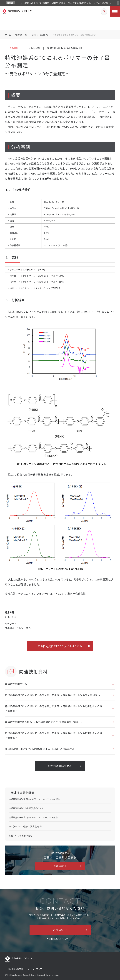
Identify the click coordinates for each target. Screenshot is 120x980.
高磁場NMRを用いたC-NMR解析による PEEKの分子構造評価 (40, 749)
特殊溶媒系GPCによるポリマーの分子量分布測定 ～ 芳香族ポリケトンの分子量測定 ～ (53, 695)
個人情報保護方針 (15, 969)
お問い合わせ (60, 866)
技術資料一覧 (21, 35)
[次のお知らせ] (118, 4)
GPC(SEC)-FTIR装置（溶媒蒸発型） (26, 826)
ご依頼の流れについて (57, 939)
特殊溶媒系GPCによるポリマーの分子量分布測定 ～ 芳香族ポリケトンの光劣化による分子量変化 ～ (54, 708)
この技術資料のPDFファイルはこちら (60, 646)
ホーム (8, 35)
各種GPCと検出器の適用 (20, 835)
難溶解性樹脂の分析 (16, 684)
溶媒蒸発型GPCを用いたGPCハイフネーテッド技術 (33, 817)
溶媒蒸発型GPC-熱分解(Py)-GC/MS (26, 808)
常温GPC (44, 35)
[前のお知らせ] (118, 2)
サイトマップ (36, 969)
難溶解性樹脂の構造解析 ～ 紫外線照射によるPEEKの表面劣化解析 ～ (43, 722)
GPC (34, 35)
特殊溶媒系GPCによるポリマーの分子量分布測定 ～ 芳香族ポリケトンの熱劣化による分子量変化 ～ (54, 735)
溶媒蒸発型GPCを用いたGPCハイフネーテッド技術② (34, 799)
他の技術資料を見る (60, 766)
